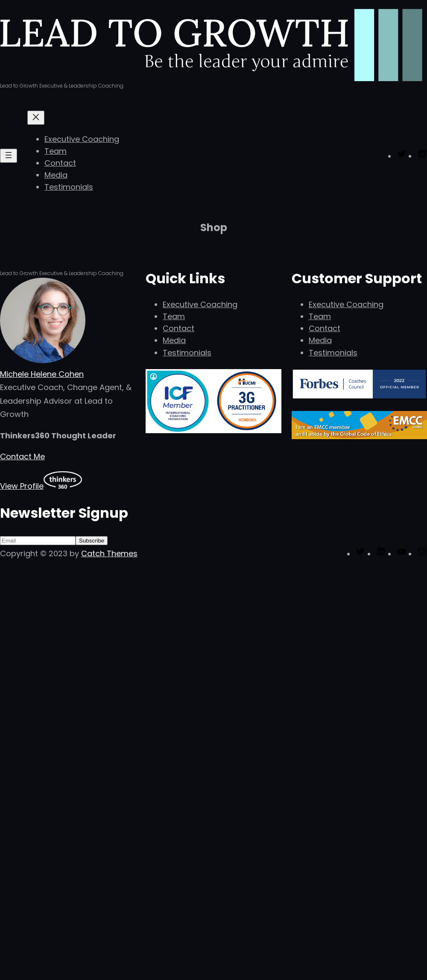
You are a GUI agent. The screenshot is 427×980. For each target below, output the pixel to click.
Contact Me (22, 456)
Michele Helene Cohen (42, 374)
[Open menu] (9, 156)
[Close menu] (36, 118)
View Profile (22, 486)
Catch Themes (109, 553)
